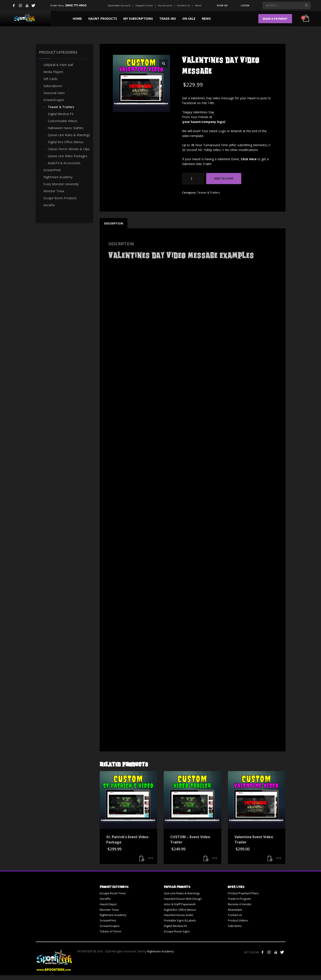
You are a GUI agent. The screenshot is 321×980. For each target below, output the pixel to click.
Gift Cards (50, 79)
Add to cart (224, 179)
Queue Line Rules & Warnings (69, 135)
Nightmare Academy (58, 177)
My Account (165, 5)
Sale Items (235, 926)
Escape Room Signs (177, 931)
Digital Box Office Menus (66, 142)
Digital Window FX (61, 114)
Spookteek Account (119, 5)
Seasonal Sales (54, 93)
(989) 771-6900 (76, 5)
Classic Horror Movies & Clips (69, 149)
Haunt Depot (108, 904)
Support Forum (144, 5)
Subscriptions (53, 86)
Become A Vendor (240, 904)
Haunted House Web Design (183, 899)
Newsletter (235, 910)
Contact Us (183, 5)
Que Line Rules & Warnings (182, 893)
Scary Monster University (61, 184)
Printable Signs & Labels (180, 920)
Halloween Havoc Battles (66, 128)
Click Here (249, 159)
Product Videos (238, 920)
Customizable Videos (63, 121)
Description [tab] (114, 223)
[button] (163, 64)
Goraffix (49, 205)
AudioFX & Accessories (64, 163)
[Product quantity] (193, 179)
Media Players (53, 72)
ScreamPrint (52, 170)
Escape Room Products (60, 198)
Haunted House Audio (179, 915)
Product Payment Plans (243, 893)
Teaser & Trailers (209, 192)
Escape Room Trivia (113, 893)
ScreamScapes (54, 100)
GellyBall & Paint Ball (58, 65)
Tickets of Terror (111, 931)
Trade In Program (239, 899)
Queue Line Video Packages (67, 156)
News (198, 5)
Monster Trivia (54, 191)
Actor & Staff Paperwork (180, 904)
